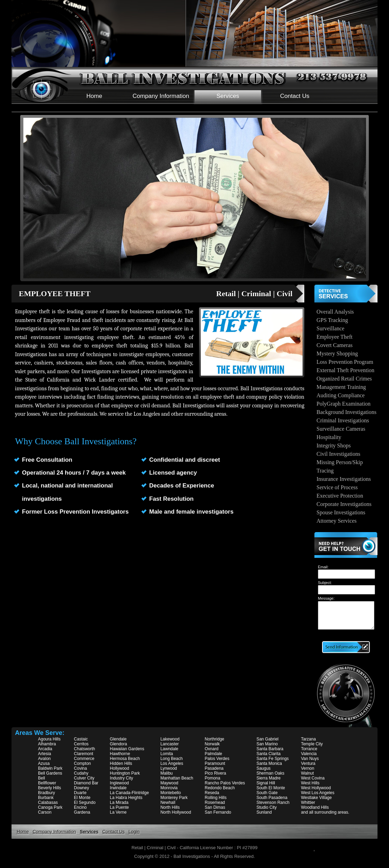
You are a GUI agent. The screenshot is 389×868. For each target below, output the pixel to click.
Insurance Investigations (344, 479)
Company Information (161, 96)
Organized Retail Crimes (344, 379)
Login (134, 832)
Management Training (341, 387)
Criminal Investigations (343, 420)
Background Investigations (346, 412)
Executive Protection (340, 496)
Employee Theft (334, 337)
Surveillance (330, 328)
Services (228, 96)
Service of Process (337, 487)
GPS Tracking (332, 320)
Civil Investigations (338, 454)
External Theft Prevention (345, 370)
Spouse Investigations (341, 512)
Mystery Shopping (337, 354)
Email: (323, 567)
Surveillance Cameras (341, 429)
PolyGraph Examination (344, 404)
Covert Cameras (335, 345)
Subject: (325, 583)
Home (94, 96)
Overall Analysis (335, 312)
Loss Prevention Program (345, 362)
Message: (326, 598)
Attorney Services (337, 521)
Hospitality (329, 437)
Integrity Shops (334, 445)
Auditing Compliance (341, 395)
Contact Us (295, 96)
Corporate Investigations (344, 504)
